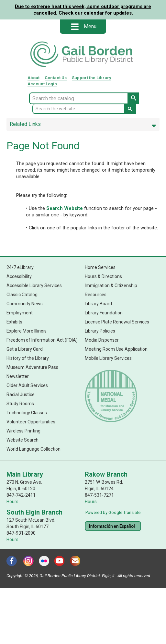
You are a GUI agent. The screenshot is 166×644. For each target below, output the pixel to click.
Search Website (65, 208)
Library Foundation (104, 313)
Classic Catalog (22, 295)
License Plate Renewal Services (117, 322)
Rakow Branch (106, 474)
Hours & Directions (103, 276)
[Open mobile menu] (75, 27)
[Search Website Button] (130, 109)
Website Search (22, 440)
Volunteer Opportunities (31, 422)
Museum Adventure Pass (32, 367)
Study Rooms (20, 404)
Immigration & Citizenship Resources (111, 290)
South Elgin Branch (34, 512)
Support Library (92, 78)
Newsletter (18, 376)
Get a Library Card (25, 349)
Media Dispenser (102, 340)
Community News (25, 304)
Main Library (25, 474)
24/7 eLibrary (20, 267)
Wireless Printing (23, 431)
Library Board (98, 304)
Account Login (42, 84)
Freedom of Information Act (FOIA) (42, 340)
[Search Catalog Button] (133, 98)
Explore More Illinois (27, 331)
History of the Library (28, 358)
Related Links (83, 124)
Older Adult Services (27, 385)
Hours (12, 502)
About (33, 78)
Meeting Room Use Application (116, 349)
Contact (56, 78)
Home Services (100, 267)
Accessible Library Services (34, 286)
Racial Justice (21, 395)
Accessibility (19, 276)
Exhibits (14, 322)
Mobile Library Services (108, 358)
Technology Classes (27, 413)
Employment (20, 313)
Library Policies (100, 331)
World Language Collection (33, 449)
